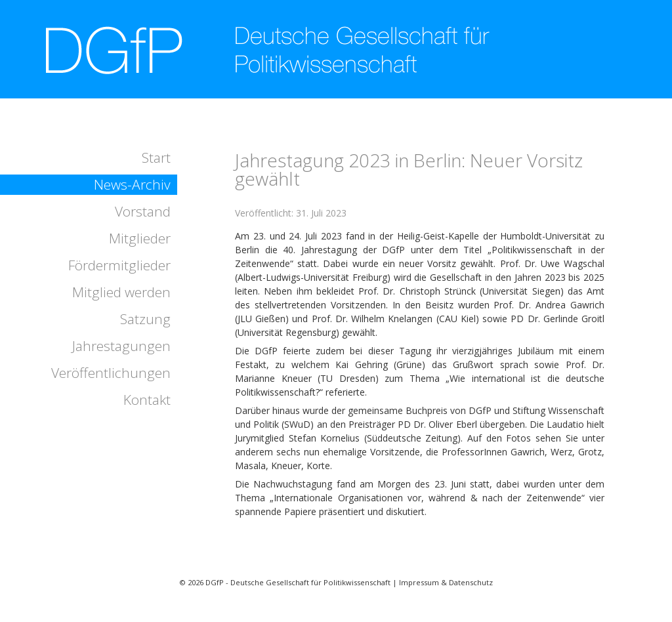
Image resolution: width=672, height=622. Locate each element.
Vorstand (143, 211)
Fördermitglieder (119, 265)
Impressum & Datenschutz (446, 582)
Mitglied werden (121, 292)
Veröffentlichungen (111, 373)
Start (156, 157)
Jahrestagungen (121, 346)
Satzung (145, 319)
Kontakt (147, 400)
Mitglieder (140, 238)
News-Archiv (132, 184)
